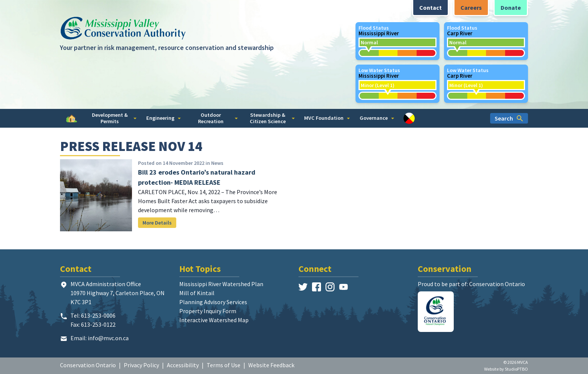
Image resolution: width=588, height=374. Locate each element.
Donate (511, 8)
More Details (157, 223)
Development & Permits (114, 118)
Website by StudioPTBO (506, 369)
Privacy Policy (141, 365)
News (217, 163)
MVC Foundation (327, 118)
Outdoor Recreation (218, 118)
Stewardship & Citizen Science (272, 118)
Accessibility (183, 365)
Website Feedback (271, 365)
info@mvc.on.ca (108, 338)
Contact (430, 8)
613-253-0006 (98, 315)
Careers (471, 8)
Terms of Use (223, 365)
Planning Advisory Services (213, 302)
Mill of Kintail (197, 293)
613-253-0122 (98, 324)
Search (509, 118)
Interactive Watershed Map (214, 320)
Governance (377, 118)
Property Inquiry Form (208, 311)
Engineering (163, 118)
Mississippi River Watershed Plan (221, 284)
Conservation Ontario (88, 365)
